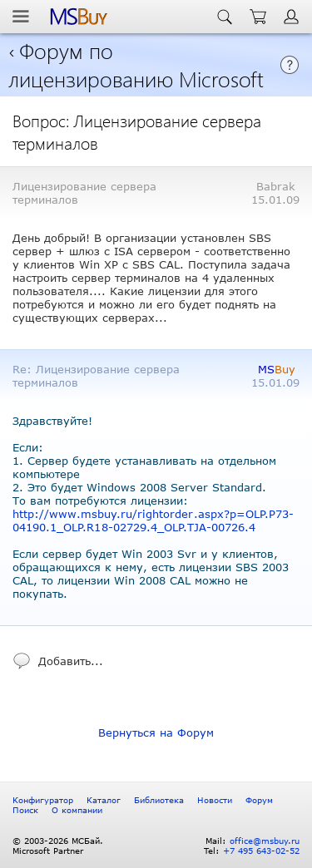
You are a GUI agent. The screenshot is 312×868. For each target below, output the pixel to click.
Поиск (25, 810)
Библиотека (159, 800)
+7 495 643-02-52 (261, 851)
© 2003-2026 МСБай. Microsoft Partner (58, 846)
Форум (259, 800)
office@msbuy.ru (265, 841)
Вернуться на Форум (156, 732)
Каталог (104, 800)
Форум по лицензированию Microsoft (136, 64)
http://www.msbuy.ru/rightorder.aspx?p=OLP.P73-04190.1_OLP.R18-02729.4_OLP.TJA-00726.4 (153, 520)
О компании (77, 810)
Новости (215, 800)
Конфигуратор (43, 800)
